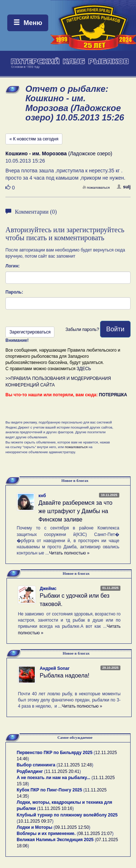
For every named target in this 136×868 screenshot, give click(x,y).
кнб (42, 496)
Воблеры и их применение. (46, 834)
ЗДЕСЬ (84, 369)
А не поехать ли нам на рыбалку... (53, 778)
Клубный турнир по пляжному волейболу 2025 (67, 815)
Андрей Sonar (54, 668)
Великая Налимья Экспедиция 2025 (55, 840)
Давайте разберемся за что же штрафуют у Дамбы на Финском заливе (75, 511)
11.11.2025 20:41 (63, 771)
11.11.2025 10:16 (55, 808)
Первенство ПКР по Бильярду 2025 (55, 753)
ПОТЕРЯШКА (113, 395)
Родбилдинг (30, 771)
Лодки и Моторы (34, 827)
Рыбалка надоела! (64, 675)
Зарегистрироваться (30, 332)
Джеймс (48, 589)
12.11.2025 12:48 (75, 765)
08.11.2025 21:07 (95, 834)
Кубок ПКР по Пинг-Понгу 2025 (49, 790)
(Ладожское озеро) (59, 153)
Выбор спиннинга (36, 765)
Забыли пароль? (82, 329)
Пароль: (14, 292)
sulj (124, 187)
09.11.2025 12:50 (72, 827)
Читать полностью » (69, 553)
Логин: (13, 266)
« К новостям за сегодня (34, 139)
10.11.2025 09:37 (35, 821)
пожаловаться (96, 187)
